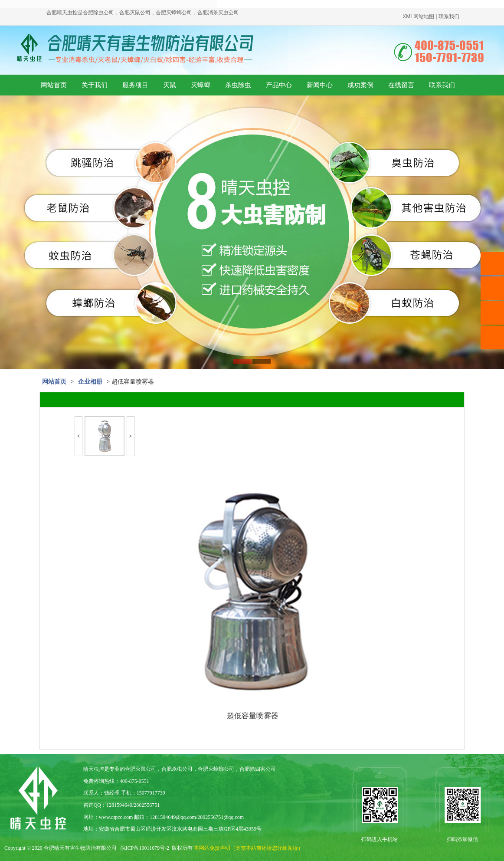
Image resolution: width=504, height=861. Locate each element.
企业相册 (90, 382)
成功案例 (360, 85)
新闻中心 (320, 85)
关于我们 (95, 85)
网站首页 (54, 85)
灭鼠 (170, 85)
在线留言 (401, 85)
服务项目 (135, 85)
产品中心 (279, 85)
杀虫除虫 (238, 85)
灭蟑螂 (201, 85)
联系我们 (442, 85)
